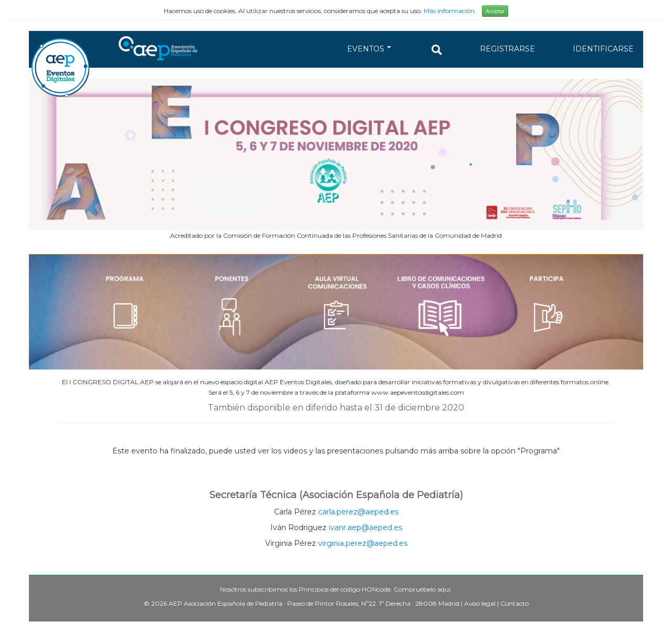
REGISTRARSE (507, 49)
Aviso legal (480, 603)
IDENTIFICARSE (603, 49)
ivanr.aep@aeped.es (365, 528)
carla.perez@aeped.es (358, 512)
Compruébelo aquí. (423, 589)
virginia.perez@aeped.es (363, 543)
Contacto (514, 603)
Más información (449, 11)
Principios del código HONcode (345, 589)
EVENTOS (369, 49)
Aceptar (495, 11)
